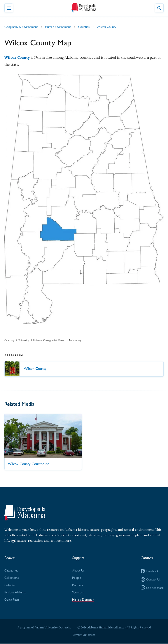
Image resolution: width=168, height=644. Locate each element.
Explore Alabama (15, 592)
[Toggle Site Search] (159, 8)
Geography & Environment (21, 27)
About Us (79, 570)
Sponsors (78, 592)
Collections (11, 578)
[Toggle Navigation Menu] (9, 8)
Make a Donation (83, 600)
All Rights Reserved (139, 628)
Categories (11, 570)
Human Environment (59, 27)
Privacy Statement (84, 635)
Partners (78, 585)
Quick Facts (12, 600)
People (77, 578)
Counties (85, 27)
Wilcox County (108, 27)
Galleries (10, 585)
